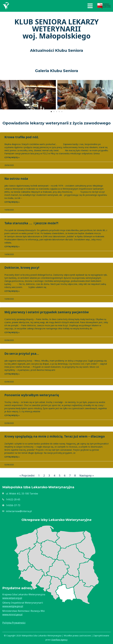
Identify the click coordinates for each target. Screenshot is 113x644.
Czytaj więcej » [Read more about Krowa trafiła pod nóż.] (12, 157)
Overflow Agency (59, 640)
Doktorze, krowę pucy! (22, 268)
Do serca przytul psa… (22, 354)
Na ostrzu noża (16, 179)
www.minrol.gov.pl (12, 614)
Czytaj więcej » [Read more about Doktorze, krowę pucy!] (12, 291)
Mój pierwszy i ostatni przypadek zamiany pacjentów (47, 312)
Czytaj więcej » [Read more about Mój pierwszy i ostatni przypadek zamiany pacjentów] (12, 332)
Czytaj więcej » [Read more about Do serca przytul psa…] (12, 374)
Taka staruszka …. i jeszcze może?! (31, 223)
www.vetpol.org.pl (12, 598)
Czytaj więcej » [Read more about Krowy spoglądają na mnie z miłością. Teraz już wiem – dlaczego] (12, 457)
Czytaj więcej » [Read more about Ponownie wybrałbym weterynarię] (12, 415)
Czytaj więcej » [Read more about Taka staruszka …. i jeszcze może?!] (12, 247)
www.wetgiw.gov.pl (13, 606)
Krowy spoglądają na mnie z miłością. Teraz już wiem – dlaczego (55, 436)
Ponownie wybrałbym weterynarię (32, 395)
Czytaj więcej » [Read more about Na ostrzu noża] (12, 202)
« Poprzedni (27, 475)
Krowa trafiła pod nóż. (22, 137)
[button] (90, 6)
